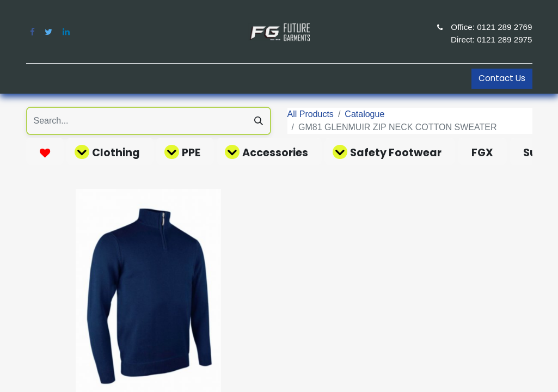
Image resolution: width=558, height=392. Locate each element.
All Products (311, 114)
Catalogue (364, 114)
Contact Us (502, 78)
